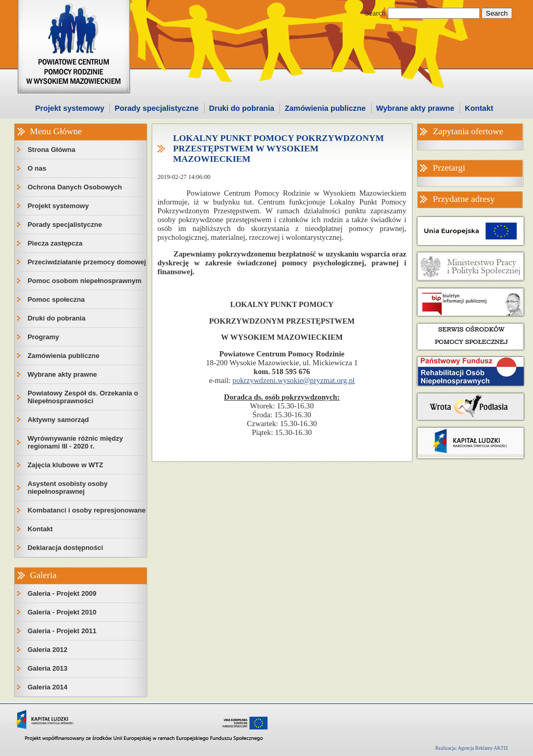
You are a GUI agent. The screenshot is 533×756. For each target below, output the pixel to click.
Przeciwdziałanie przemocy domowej (87, 262)
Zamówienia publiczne (325, 108)
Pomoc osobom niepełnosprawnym (85, 281)
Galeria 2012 (48, 650)
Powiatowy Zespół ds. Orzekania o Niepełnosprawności (83, 397)
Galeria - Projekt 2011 (62, 631)
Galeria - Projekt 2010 (62, 612)
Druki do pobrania (242, 108)
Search (375, 13)
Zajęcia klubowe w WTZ (65, 465)
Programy (43, 337)
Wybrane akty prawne (415, 108)
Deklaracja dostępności (65, 548)
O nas (37, 168)
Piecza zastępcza (55, 243)
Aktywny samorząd (58, 420)
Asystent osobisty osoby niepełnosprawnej (68, 488)
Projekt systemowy (70, 108)
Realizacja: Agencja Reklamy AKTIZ (472, 748)
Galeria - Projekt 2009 (62, 593)
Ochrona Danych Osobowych (75, 187)
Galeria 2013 (48, 668)
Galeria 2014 (48, 687)
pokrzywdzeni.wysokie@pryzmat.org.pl (294, 380)
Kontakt (479, 108)
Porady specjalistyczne (156, 108)
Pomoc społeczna (56, 299)
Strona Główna (52, 150)
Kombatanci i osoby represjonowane (87, 510)
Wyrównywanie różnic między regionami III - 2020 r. (75, 442)
